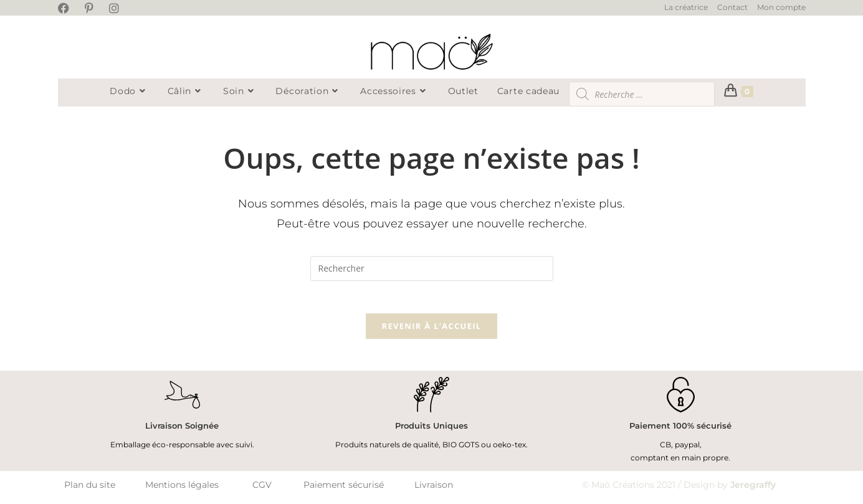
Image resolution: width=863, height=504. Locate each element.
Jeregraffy (753, 490)
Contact (732, 7)
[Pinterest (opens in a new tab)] (93, 9)
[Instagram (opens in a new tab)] (118, 9)
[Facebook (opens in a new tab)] (69, 9)
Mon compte (781, 7)
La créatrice (686, 7)
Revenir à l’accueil (432, 331)
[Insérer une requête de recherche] (432, 269)
